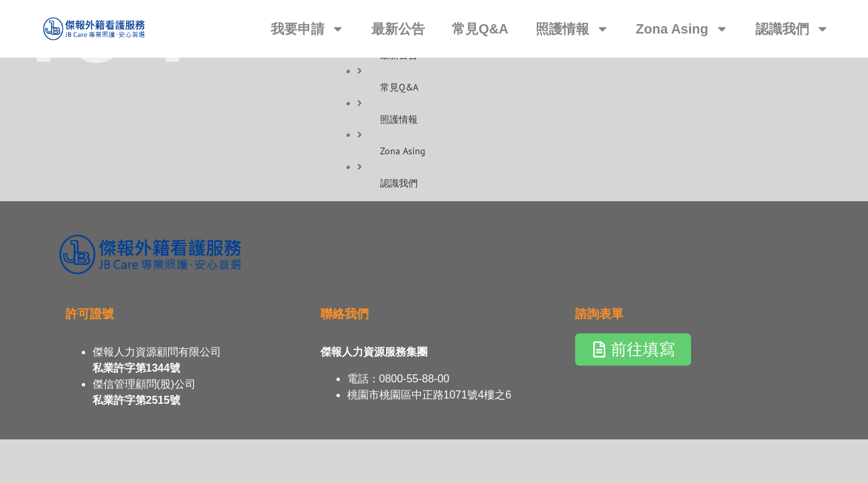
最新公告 (398, 29)
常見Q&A (480, 29)
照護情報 (572, 29)
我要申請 (308, 29)
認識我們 (792, 29)
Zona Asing (682, 29)
